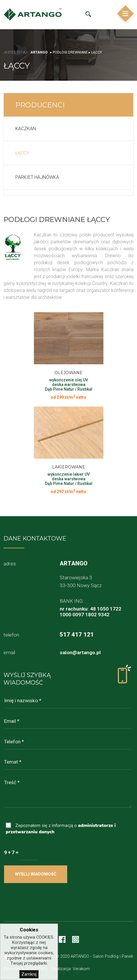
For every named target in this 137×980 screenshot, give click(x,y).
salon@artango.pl (80, 652)
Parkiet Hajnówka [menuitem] (37, 177)
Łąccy (97, 52)
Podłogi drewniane (70, 52)
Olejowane (68, 373)
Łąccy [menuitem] (22, 153)
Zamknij (29, 974)
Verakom (81, 969)
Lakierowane (69, 467)
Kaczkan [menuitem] (26, 129)
